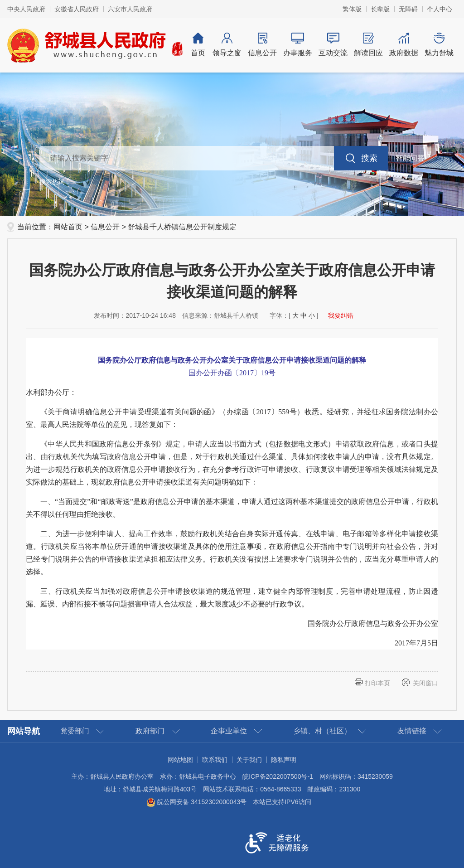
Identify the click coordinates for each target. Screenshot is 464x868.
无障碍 (408, 9)
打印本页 (377, 683)
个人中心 (440, 9)
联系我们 (215, 760)
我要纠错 (341, 315)
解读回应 (368, 45)
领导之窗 (227, 45)
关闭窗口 (425, 683)
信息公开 (262, 45)
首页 (198, 45)
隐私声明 (284, 760)
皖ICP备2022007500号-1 (278, 776)
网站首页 (68, 227)
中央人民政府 (26, 9)
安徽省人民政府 (77, 9)
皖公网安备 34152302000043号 (196, 802)
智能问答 (410, 158)
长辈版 (380, 9)
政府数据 (404, 45)
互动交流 (333, 45)
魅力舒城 (439, 45)
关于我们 (249, 760)
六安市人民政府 (130, 9)
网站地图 (180, 760)
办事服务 (298, 45)
